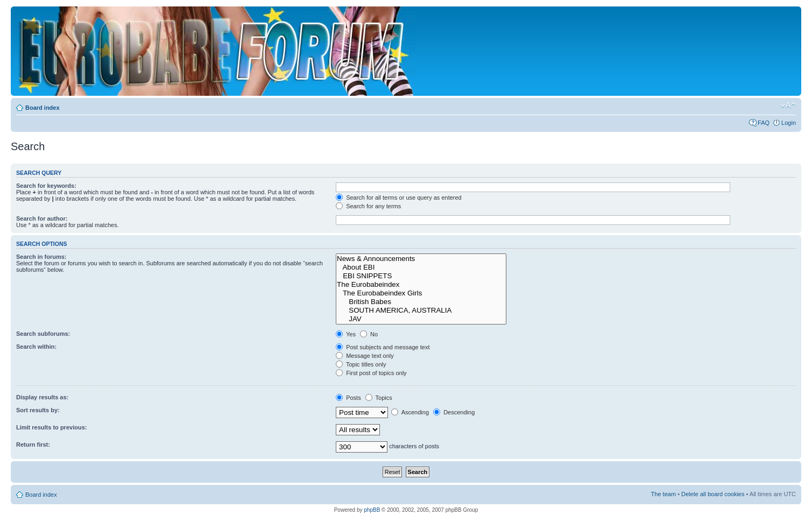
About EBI (421, 267)
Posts (348, 398)
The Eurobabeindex (421, 285)
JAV (421, 319)
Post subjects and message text (383, 347)
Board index (43, 108)
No (369, 334)
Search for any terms (368, 206)
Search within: (36, 347)
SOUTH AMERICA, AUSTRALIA (421, 311)
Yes (346, 334)
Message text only (365, 356)
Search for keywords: (46, 186)
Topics (379, 398)
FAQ (764, 123)
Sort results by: (38, 410)
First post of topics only (371, 373)
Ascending (410, 412)
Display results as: (42, 397)
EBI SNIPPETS (421, 276)
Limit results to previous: (51, 427)
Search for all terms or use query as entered (399, 197)
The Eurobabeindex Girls (421, 293)
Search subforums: (43, 334)
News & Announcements (421, 259)
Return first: (33, 445)
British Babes (421, 302)
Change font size (788, 105)
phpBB (372, 510)
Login (789, 123)
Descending (454, 412)
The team (663, 494)
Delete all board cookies (713, 494)
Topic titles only (361, 364)
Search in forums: (41, 257)
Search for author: (42, 218)
